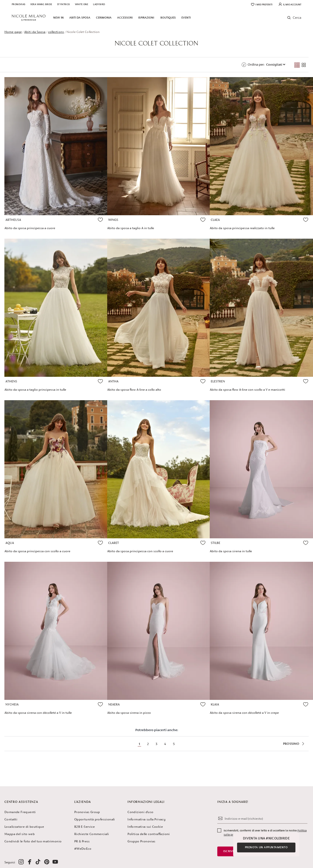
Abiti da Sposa (35, 32)
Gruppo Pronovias (141, 841)
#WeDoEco (83, 849)
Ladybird (99, 5)
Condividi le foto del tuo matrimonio (33, 841)
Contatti (11, 819)
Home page (13, 32)
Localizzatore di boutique (24, 827)
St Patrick (64, 5)
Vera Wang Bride (41, 5)
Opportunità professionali (95, 819)
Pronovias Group (87, 812)
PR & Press (82, 841)
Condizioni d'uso (140, 812)
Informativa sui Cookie (145, 827)
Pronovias (19, 5)
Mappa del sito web (20, 834)
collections (56, 32)
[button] (293, 18)
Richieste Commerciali (92, 834)
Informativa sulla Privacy (146, 819)
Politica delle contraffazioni (149, 834)
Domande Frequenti (20, 812)
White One (82, 5)
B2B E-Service (84, 827)
